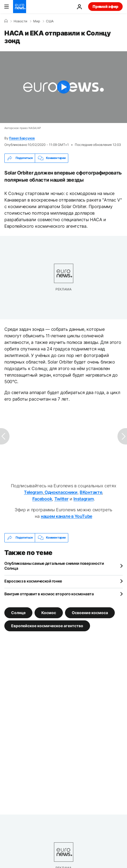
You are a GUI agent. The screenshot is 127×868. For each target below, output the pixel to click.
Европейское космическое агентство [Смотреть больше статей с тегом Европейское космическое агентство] (47, 625)
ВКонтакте (91, 492)
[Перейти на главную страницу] (20, 7)
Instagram (83, 499)
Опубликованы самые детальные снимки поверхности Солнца (54, 566)
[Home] (6, 21)
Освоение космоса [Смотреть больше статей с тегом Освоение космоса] (90, 612)
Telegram (33, 492)
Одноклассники (61, 492)
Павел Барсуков (22, 138)
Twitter (61, 499)
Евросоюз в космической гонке (33, 581)
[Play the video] (63, 87)
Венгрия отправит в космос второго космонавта (49, 594)
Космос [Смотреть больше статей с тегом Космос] (49, 612)
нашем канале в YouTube (66, 516)
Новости (20, 21)
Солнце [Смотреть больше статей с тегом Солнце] (18, 612)
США (50, 21)
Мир (37, 21)
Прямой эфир (105, 6)
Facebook (42, 499)
